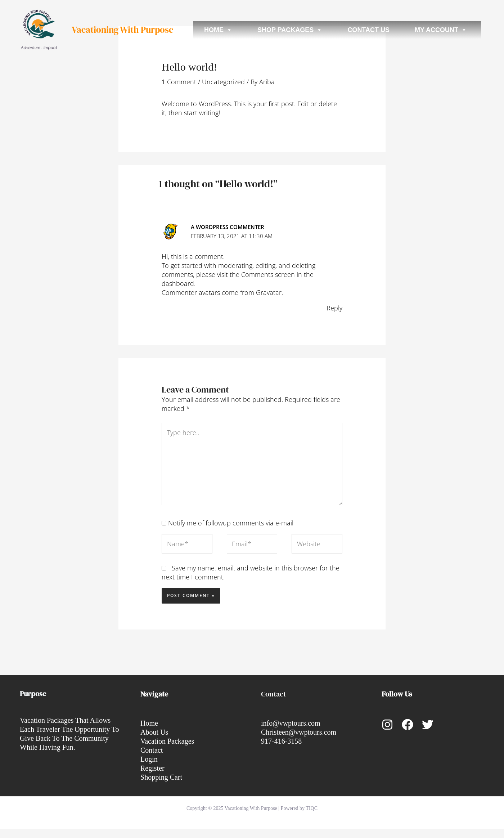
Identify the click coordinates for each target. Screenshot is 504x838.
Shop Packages (290, 30)
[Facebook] (408, 725)
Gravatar (269, 292)
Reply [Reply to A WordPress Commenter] (334, 308)
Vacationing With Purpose (123, 30)
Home (218, 30)
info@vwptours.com (291, 723)
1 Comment (179, 82)
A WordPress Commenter (228, 227)
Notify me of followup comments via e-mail (231, 523)
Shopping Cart (161, 777)
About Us (154, 732)
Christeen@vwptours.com (299, 732)
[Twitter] (428, 725)
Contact (152, 750)
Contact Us (368, 30)
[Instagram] (387, 725)
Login (149, 759)
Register (152, 768)
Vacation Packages (167, 741)
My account (441, 30)
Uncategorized (223, 82)
